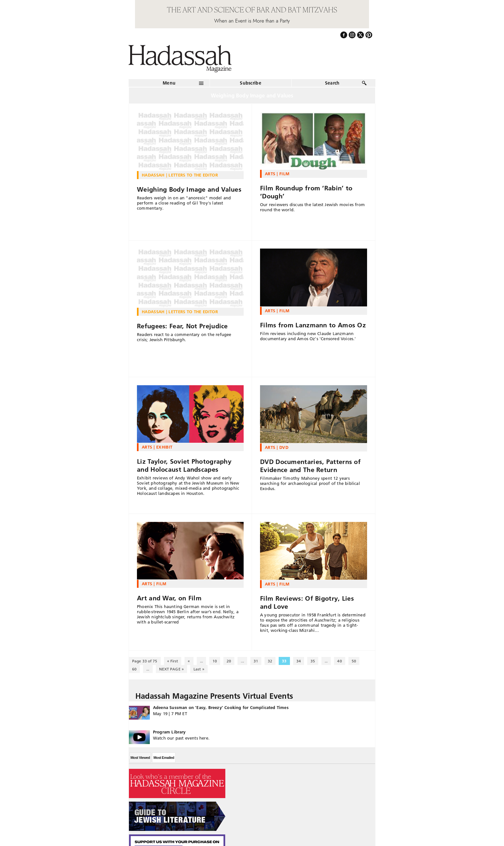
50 (354, 661)
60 (134, 669)
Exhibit (164, 447)
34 (299, 661)
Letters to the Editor (193, 175)
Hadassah (153, 175)
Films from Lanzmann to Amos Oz (313, 325)
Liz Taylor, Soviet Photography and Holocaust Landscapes (184, 465)
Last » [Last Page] (199, 669)
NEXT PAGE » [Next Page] (171, 669)
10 (215, 661)
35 (313, 661)
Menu (169, 83)
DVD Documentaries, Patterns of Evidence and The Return (310, 466)
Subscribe (251, 83)
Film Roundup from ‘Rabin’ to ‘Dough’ (306, 192)
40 (339, 661)
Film (284, 174)
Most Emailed (164, 758)
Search (332, 83)
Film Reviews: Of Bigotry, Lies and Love (307, 602)
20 (229, 661)
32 (270, 661)
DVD (284, 447)
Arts (270, 174)
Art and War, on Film (169, 598)
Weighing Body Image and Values (189, 189)
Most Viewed (140, 758)
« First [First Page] (173, 661)
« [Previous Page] (189, 661)
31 (256, 661)
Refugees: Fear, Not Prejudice (182, 326)
